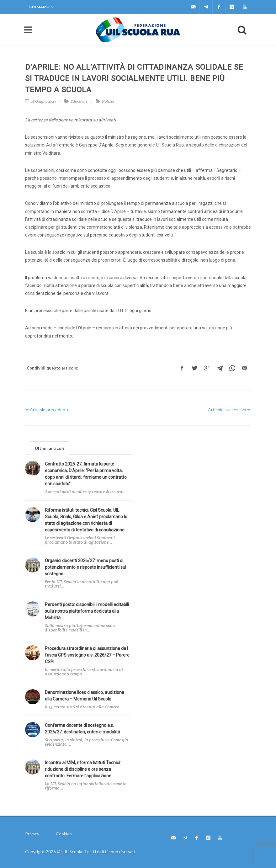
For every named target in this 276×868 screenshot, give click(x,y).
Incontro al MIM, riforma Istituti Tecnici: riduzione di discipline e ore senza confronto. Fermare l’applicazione (83, 769)
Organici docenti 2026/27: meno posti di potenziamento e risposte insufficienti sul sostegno (85, 567)
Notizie (108, 101)
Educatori (79, 101)
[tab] (49, 448)
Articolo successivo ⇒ (229, 410)
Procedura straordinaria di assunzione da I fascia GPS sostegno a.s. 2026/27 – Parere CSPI (87, 655)
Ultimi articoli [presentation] (49, 448)
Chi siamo (41, 7)
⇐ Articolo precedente (47, 410)
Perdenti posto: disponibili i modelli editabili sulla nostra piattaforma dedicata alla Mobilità (87, 611)
